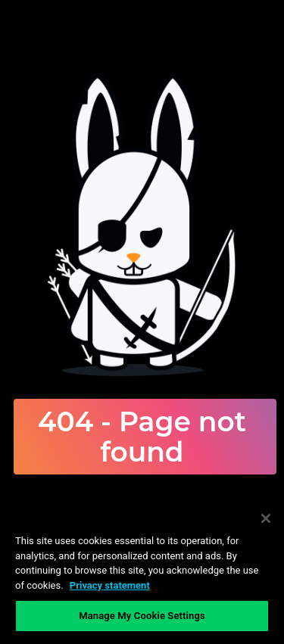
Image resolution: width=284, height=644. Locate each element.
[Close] (266, 518)
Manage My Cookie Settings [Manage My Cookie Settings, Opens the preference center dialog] (142, 616)
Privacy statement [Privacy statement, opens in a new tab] (110, 585)
